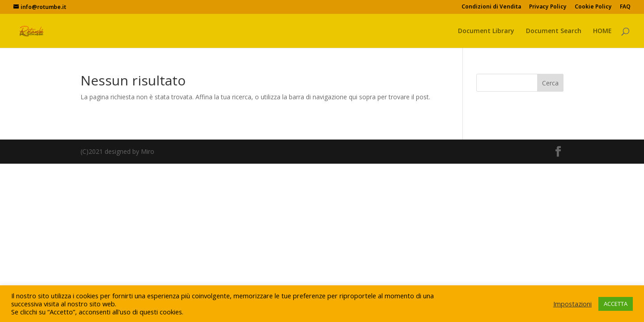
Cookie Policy (593, 7)
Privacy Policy (548, 7)
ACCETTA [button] (616, 304)
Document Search (554, 31)
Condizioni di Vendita (491, 7)
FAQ (625, 7)
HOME (602, 31)
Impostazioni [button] (572, 304)
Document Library (486, 31)
